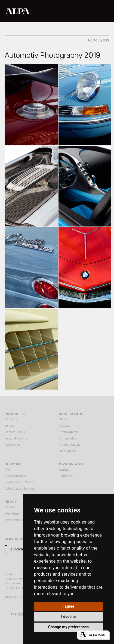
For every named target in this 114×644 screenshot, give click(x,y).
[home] (41, 11)
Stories (63, 419)
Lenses (9, 426)
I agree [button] (68, 606)
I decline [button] (68, 617)
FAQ (8, 470)
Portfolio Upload (70, 445)
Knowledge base (15, 476)
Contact (10, 507)
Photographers (69, 432)
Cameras (11, 419)
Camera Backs (15, 432)
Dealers (64, 470)
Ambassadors (68, 438)
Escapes (64, 426)
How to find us (15, 520)
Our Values (12, 514)
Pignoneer (66, 476)
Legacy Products (16, 438)
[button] (104, 11)
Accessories (12, 445)
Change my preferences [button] (68, 627)
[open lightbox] (31, 105)
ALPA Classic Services (20, 489)
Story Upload (68, 451)
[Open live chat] (93, 635)
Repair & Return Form (19, 482)
